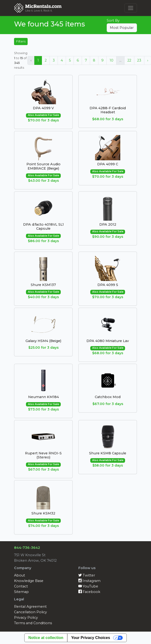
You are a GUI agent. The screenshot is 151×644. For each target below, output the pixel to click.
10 (111, 60)
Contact (21, 586)
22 (129, 60)
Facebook (89, 592)
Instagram (89, 581)
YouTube (88, 586)
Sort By (113, 21)
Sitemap (21, 592)
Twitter (87, 575)
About (20, 575)
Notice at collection (46, 638)
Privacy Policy (26, 618)
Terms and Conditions (33, 623)
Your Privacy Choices (91, 638)
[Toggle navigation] (131, 8)
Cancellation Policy (30, 612)
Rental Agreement (30, 607)
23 (139, 60)
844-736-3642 (27, 548)
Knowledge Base (29, 581)
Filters (21, 41)
